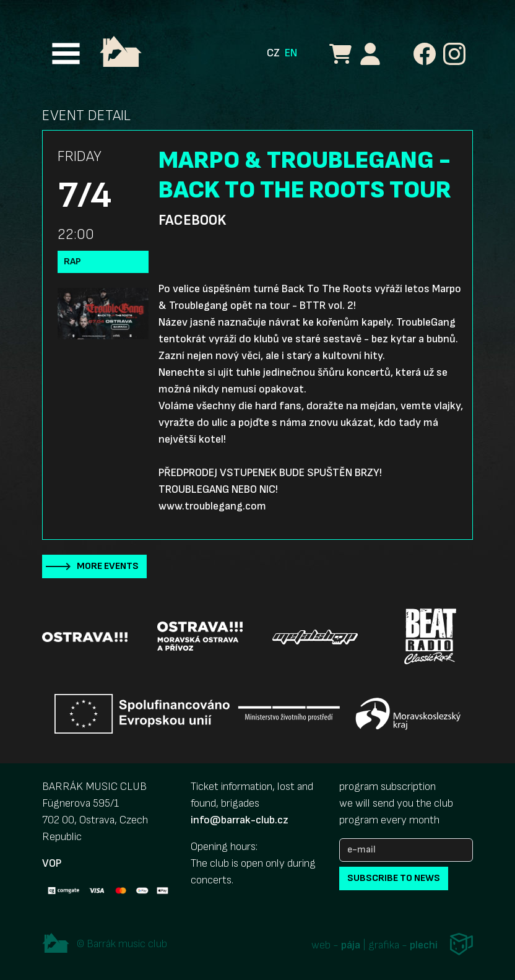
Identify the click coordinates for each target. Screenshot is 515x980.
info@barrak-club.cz (240, 820)
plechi (424, 945)
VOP (52, 863)
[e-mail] (406, 850)
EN (291, 53)
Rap (72, 262)
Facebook (192, 220)
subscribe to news (394, 878)
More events (108, 566)
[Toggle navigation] (66, 54)
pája (351, 945)
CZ (273, 53)
